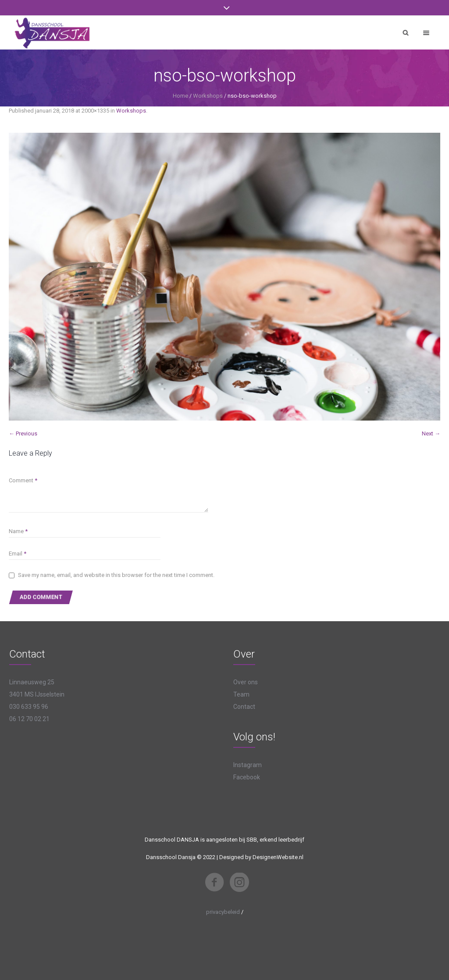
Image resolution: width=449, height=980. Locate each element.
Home (180, 96)
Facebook (247, 777)
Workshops (208, 96)
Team (241, 694)
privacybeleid (223, 912)
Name (18, 531)
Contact (244, 707)
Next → (431, 433)
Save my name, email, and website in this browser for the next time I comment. (116, 575)
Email (18, 554)
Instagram (248, 765)
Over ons (246, 682)
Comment (23, 480)
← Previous (23, 433)
